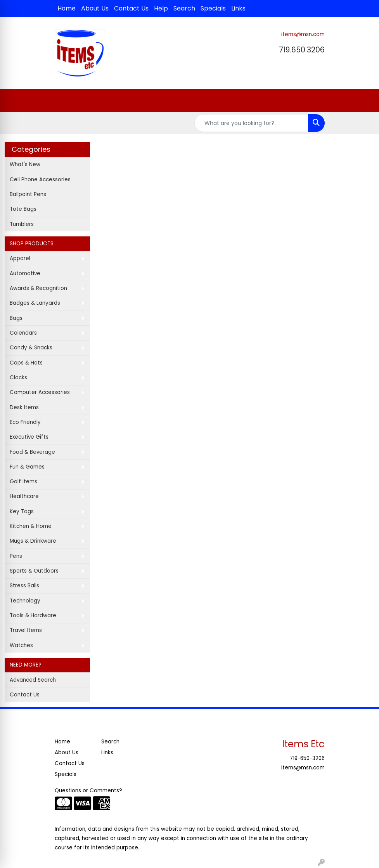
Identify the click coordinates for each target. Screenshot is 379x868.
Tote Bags (23, 209)
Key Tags (22, 511)
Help (161, 8)
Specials (213, 8)
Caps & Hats (26, 363)
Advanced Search (33, 680)
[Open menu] (363, 101)
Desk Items (24, 407)
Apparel (20, 258)
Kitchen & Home (31, 526)
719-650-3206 (307, 758)
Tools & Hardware (33, 615)
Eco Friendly (25, 422)
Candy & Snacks (31, 348)
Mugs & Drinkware (33, 541)
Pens (16, 556)
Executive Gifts (29, 437)
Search (184, 8)
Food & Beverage (32, 452)
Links (238, 8)
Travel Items (26, 630)
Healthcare (24, 496)
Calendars (23, 333)
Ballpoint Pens (28, 194)
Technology (25, 601)
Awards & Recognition (38, 288)
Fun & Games (27, 467)
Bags (16, 318)
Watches (21, 645)
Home (67, 8)
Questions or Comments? (88, 791)
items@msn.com (303, 34)
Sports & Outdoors (34, 571)
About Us (95, 8)
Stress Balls (24, 586)
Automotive (25, 273)
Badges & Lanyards (35, 303)
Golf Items (23, 482)
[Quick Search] (251, 123)
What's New (25, 164)
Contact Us (131, 8)
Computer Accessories (40, 392)
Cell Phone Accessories (40, 180)
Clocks (18, 378)
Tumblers (22, 224)
